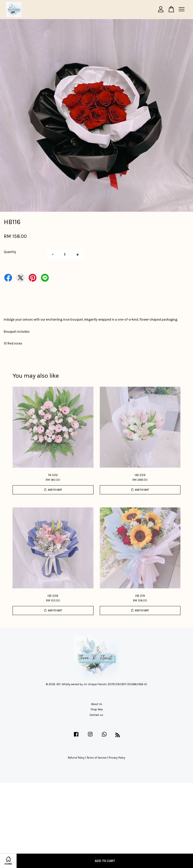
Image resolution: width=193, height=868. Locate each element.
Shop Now (97, 709)
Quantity (10, 252)
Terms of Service (96, 758)
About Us (97, 704)
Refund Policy (76, 758)
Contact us (96, 715)
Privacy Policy (117, 758)
